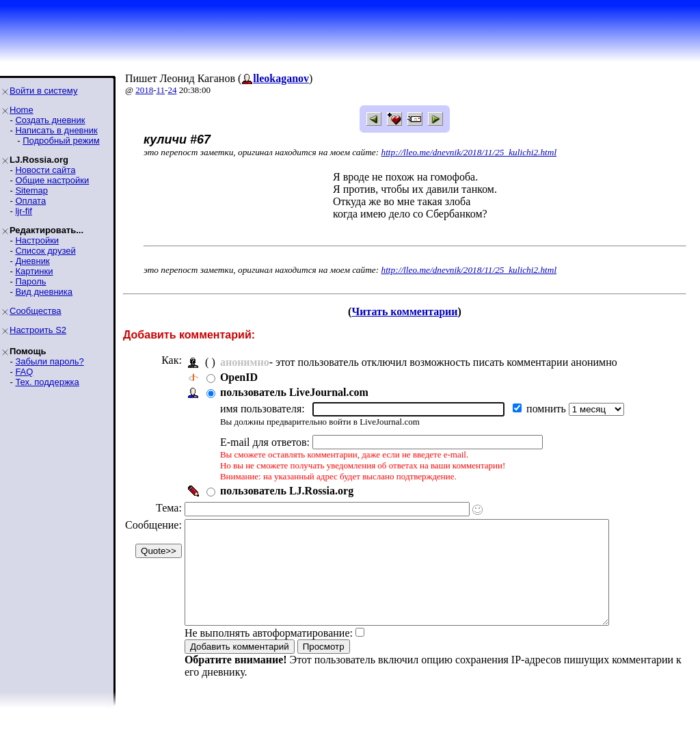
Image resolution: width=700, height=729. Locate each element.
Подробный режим (61, 141)
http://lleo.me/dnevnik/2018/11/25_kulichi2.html (469, 152)
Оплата (30, 201)
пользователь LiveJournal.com (294, 392)
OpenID (239, 377)
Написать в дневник (56, 130)
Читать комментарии (404, 312)
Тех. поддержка (47, 382)
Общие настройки (52, 180)
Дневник (32, 261)
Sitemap (31, 190)
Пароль (30, 281)
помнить (548, 409)
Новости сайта (45, 170)
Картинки (34, 271)
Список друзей (45, 251)
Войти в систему (43, 91)
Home (22, 110)
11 (161, 90)
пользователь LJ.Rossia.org (287, 491)
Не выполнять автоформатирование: (269, 653)
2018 (144, 90)
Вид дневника (44, 292)
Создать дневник (50, 120)
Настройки (37, 240)
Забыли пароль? (49, 361)
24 (172, 90)
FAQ (24, 372)
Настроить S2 (38, 330)
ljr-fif (24, 211)
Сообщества (36, 311)
